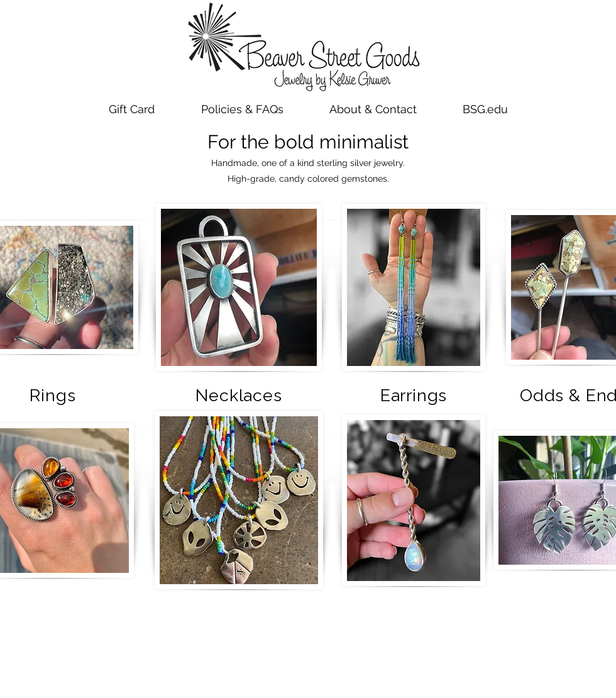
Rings (52, 395)
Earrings (414, 395)
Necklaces (239, 395)
